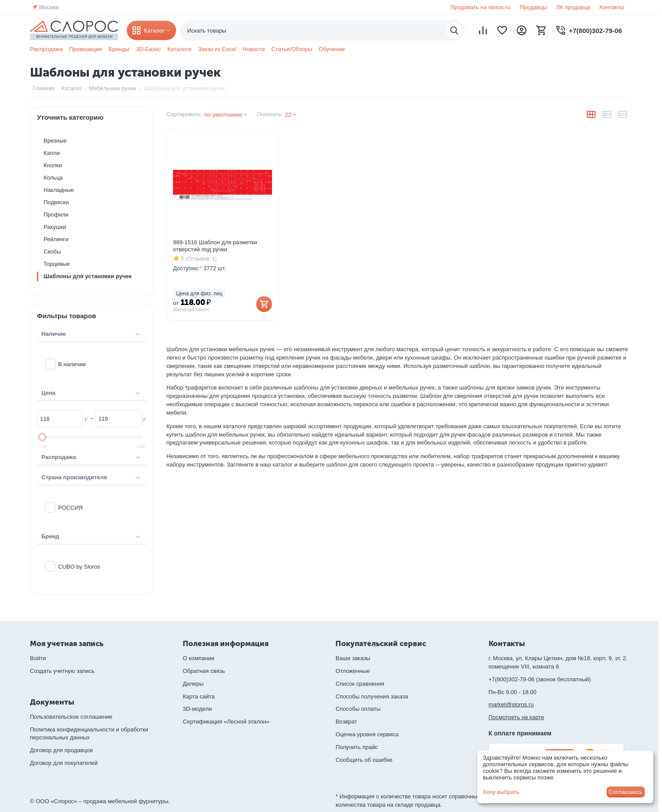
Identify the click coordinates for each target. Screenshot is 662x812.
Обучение (332, 49)
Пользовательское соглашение (71, 717)
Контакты (612, 7)
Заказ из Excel (217, 49)
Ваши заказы (353, 658)
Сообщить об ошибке (364, 760)
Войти (38, 658)
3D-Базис (148, 49)
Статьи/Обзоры (292, 49)
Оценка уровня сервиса (367, 734)
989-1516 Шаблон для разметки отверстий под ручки (215, 246)
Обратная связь (204, 671)
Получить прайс (357, 747)
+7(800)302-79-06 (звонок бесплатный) (540, 679)
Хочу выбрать (501, 792)
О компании (199, 658)
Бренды (119, 49)
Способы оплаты (358, 709)
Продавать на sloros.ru (480, 7)
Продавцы (533, 7)
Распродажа (46, 49)
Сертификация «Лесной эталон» (226, 722)
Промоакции (86, 49)
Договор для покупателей (64, 763)
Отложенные (352, 671)
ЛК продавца (573, 7)
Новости (254, 49)
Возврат (346, 722)
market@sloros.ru (511, 704)
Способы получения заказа (372, 696)
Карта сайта (199, 696)
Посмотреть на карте (516, 717)
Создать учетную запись (62, 671)
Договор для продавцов (61, 750)
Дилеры (193, 684)
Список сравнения (360, 684)
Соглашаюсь (626, 792)
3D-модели (197, 709)
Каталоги (179, 49)
